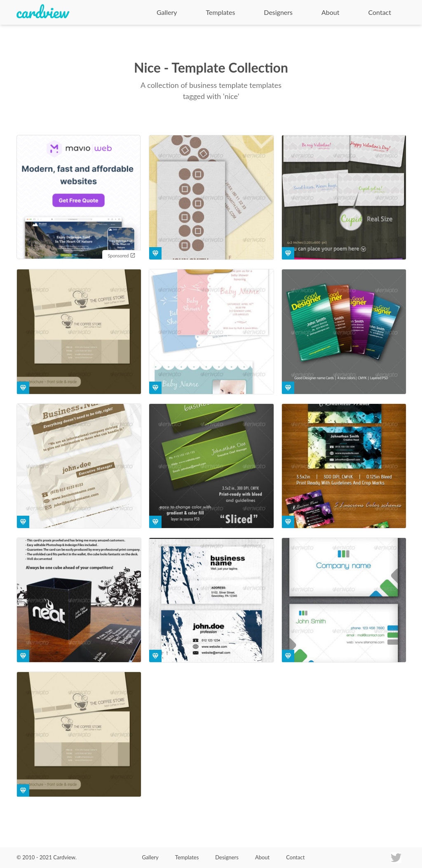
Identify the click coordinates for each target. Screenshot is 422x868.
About (331, 12)
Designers (278, 12)
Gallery (167, 12)
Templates (221, 12)
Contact (380, 12)
